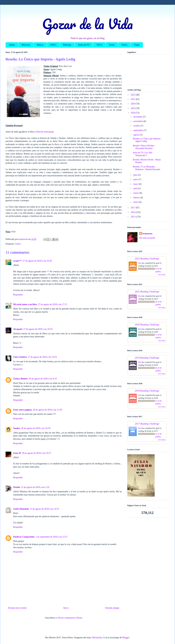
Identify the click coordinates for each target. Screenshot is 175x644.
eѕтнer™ (17, 261)
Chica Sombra (20, 357)
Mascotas (26, 45)
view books (162, 275)
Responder (18, 295)
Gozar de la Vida (87, 24)
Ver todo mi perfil (147, 238)
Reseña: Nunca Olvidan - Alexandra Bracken (144, 147)
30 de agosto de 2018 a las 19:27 (36, 453)
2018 (133, 113)
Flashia (17, 487)
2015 (133, 217)
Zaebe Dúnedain (21, 509)
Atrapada (18, 329)
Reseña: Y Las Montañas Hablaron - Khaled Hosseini (147, 168)
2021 (133, 99)
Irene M (17, 453)
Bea (140, 263)
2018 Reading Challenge (147, 391)
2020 (133, 104)
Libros (12, 45)
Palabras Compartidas (24, 537)
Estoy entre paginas (23, 410)
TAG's (99, 45)
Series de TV (84, 45)
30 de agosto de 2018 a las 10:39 (36, 428)
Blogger (126, 638)
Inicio (66, 608)
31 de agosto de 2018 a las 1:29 (35, 487)
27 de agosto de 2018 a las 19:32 (42, 357)
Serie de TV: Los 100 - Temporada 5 (143, 154)
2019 (133, 108)
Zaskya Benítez (20, 379)
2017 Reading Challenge (147, 424)
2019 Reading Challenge (147, 358)
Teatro (112, 45)
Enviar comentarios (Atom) (70, 618)
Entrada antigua (112, 608)
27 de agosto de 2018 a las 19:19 (38, 329)
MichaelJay (97, 638)
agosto (136, 135)
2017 (133, 208)
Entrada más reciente (17, 608)
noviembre (138, 121)
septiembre (138, 130)
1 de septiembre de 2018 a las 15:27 (52, 537)
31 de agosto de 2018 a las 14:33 (44, 509)
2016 (133, 212)
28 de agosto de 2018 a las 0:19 (43, 379)
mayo (136, 184)
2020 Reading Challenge (147, 324)
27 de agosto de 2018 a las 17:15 (52, 304)
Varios (124, 45)
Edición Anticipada (45, 132)
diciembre (138, 117)
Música (40, 45)
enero (136, 202)
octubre (137, 126)
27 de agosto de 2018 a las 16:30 (37, 261)
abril (136, 188)
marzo (136, 193)
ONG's (53, 45)
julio (136, 175)
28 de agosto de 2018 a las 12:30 (47, 410)
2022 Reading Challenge (147, 258)
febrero (137, 198)
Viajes (137, 45)
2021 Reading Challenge (147, 291)
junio (136, 179)
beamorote (147, 234)
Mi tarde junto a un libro (25, 304)
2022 (133, 95)
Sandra (17, 428)
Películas (67, 45)
